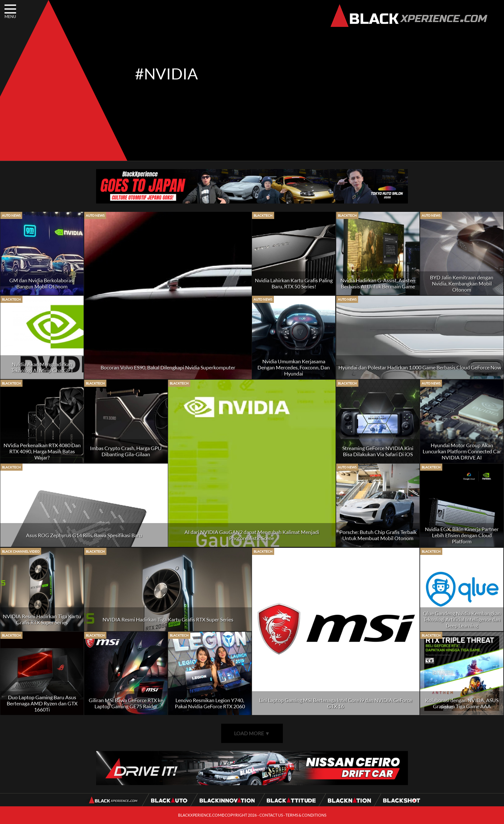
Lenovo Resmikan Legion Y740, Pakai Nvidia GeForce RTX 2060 (210, 703)
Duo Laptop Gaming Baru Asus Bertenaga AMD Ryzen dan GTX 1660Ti (42, 703)
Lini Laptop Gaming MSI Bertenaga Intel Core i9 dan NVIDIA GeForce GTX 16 (336, 703)
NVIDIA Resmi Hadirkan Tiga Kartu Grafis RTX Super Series (42, 619)
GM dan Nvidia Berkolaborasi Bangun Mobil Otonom (42, 283)
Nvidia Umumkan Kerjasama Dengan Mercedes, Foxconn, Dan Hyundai (294, 367)
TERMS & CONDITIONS (306, 815)
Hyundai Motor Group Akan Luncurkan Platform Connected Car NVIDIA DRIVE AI (462, 451)
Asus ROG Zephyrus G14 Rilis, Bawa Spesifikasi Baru (84, 535)
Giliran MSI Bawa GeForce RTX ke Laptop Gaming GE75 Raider (126, 703)
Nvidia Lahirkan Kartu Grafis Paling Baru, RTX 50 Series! (294, 283)
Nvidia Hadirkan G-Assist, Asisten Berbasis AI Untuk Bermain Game (378, 283)
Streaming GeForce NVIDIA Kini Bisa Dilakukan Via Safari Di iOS (378, 451)
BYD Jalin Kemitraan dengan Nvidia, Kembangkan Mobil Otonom (462, 283)
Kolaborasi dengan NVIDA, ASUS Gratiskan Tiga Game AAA (462, 703)
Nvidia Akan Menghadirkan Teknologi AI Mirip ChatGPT (42, 367)
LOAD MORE (252, 733)
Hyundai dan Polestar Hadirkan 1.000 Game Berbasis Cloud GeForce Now (420, 367)
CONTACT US (271, 815)
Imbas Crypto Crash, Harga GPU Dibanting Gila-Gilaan (126, 451)
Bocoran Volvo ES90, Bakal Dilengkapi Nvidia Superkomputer (168, 367)
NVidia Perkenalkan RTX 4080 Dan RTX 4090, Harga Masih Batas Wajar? (42, 451)
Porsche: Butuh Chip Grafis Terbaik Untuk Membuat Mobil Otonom (378, 535)
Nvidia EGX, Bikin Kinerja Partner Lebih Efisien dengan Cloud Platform (462, 535)
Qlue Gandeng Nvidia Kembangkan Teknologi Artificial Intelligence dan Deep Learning (462, 619)
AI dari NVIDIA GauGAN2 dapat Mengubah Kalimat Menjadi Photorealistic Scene (252, 535)
